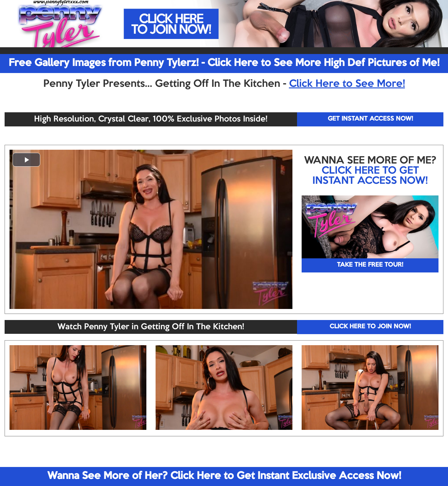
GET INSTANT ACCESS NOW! (370, 119)
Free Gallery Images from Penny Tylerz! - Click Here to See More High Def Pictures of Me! (224, 63)
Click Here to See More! (347, 84)
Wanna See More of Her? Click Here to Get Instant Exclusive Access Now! (224, 476)
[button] (26, 160)
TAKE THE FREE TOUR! (370, 265)
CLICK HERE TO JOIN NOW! (370, 327)
